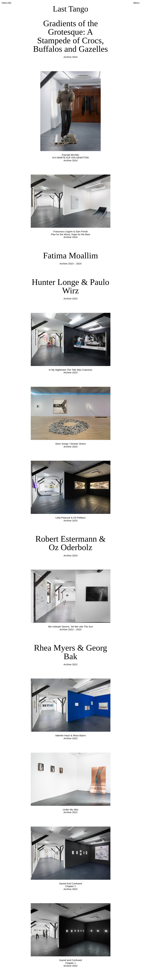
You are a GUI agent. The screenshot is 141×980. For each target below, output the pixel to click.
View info (6, 3)
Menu (136, 3)
